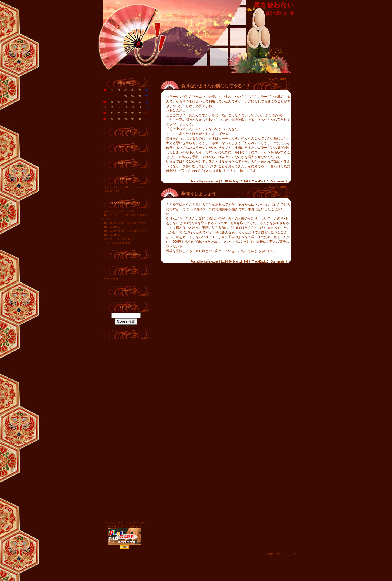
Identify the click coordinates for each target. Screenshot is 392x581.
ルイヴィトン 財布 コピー (120, 239)
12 (105, 107)
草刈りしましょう (115, 191)
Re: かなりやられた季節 (119, 211)
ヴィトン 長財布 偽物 (117, 243)
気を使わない (274, 5)
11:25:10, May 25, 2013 (235, 182)
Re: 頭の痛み (113, 227)
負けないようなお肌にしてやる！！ (126, 187)
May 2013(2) (113, 279)
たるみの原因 (176, 111)
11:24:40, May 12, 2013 (235, 262)
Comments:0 (279, 182)
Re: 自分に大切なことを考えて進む (126, 223)
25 (147, 113)
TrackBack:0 (260, 182)
